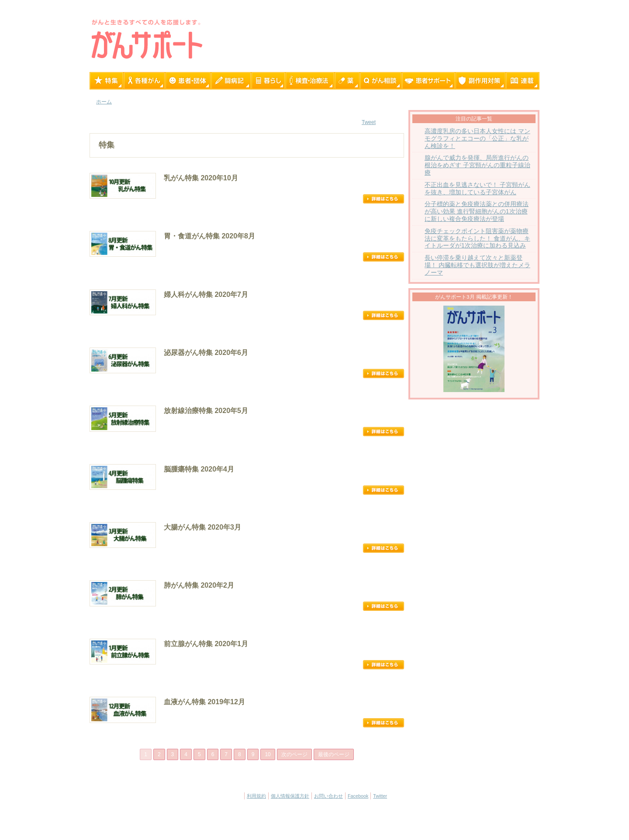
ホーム (104, 102)
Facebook (358, 796)
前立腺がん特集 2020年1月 (206, 644)
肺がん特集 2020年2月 (199, 585)
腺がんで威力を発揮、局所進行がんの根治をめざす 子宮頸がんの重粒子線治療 (477, 165)
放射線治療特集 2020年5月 (206, 411)
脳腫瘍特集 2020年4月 (199, 469)
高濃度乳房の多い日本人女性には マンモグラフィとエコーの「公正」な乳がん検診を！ (477, 139)
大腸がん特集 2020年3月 (202, 527)
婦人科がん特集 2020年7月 (206, 294)
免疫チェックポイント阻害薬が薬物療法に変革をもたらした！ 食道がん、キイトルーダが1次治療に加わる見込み (477, 239)
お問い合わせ (328, 796)
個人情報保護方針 (290, 796)
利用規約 (256, 796)
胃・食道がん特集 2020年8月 (209, 236)
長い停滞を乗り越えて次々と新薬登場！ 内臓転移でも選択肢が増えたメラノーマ (477, 265)
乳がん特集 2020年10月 (201, 178)
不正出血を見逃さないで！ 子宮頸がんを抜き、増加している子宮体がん (477, 189)
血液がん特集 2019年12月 (204, 702)
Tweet (369, 122)
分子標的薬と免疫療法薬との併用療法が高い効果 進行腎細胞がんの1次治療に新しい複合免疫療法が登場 (477, 212)
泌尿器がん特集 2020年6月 (206, 353)
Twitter (380, 796)
